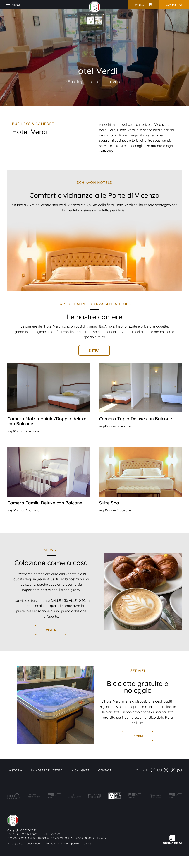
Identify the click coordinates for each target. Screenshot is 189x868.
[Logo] (57, 820)
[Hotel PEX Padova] (54, 796)
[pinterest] (173, 770)
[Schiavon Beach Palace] (34, 796)
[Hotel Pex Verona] (175, 796)
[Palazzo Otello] (94, 796)
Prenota (141, 5)
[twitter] (166, 770)
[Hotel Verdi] (115, 796)
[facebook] (159, 770)
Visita (51, 630)
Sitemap (50, 843)
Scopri (137, 736)
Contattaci (174, 5)
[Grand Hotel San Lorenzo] (155, 796)
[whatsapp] (179, 770)
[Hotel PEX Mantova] (135, 796)
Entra (94, 350)
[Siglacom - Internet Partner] (172, 843)
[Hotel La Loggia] (14, 796)
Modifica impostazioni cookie (75, 843)
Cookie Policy (34, 843)
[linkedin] (153, 770)
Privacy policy (15, 843)
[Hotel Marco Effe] (74, 796)
